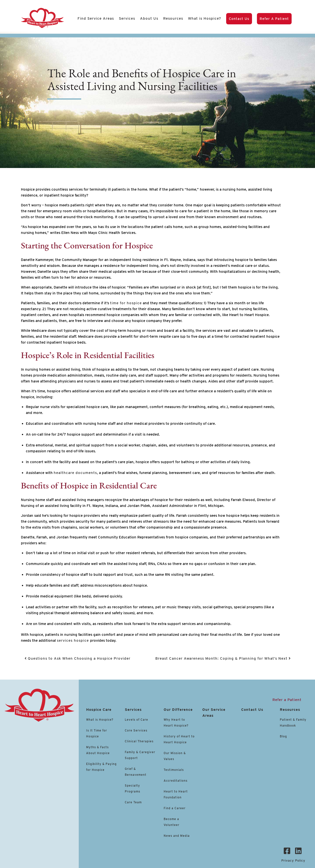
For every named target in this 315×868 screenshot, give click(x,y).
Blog (283, 736)
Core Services (136, 730)
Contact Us (239, 19)
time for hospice (126, 303)
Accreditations (176, 781)
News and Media (177, 836)
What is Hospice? (205, 18)
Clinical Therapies (139, 741)
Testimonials (174, 770)
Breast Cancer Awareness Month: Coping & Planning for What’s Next (223, 658)
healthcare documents (75, 473)
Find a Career (175, 808)
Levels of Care (137, 720)
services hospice (73, 640)
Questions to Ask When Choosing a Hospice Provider (78, 658)
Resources (173, 18)
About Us (149, 18)
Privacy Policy (293, 860)
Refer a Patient (274, 19)
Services (127, 18)
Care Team (133, 802)
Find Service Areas (96, 18)
